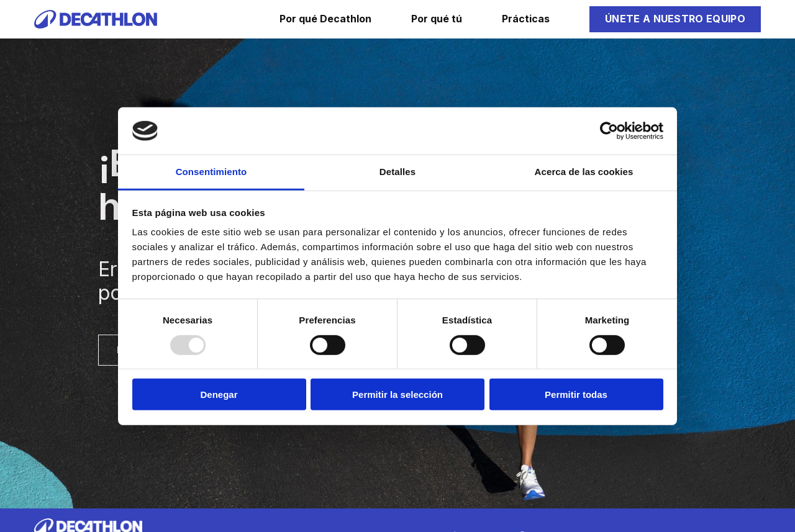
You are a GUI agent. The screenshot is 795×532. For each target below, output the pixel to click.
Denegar (219, 394)
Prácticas (526, 19)
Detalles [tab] (397, 172)
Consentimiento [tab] (211, 172)
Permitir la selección (397, 394)
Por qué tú (437, 19)
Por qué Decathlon (325, 19)
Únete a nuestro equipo (675, 19)
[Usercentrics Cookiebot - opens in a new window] (609, 131)
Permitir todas (576, 394)
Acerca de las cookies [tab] (584, 172)
